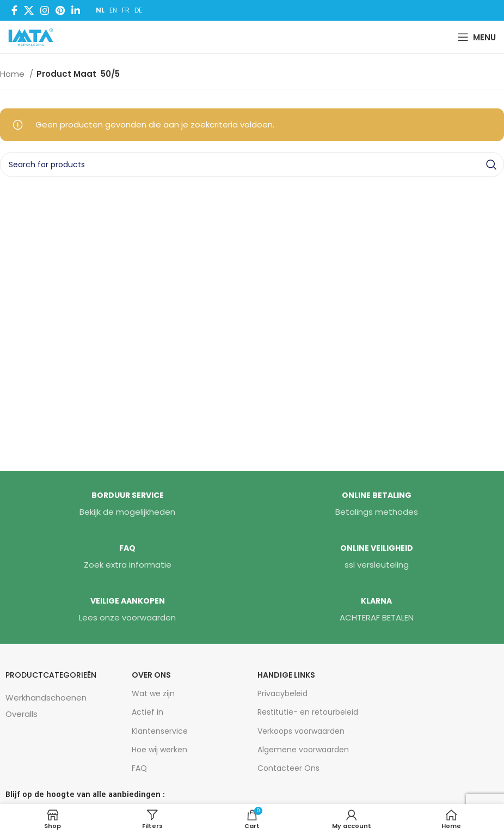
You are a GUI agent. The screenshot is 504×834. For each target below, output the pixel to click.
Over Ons (151, 675)
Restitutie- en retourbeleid (308, 712)
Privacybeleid (282, 693)
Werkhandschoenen (46, 698)
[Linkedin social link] (76, 10)
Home (13, 74)
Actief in (147, 712)
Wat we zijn (153, 693)
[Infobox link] (127, 504)
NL (100, 10)
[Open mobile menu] (477, 37)
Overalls (21, 714)
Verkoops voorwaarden (301, 731)
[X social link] (29, 10)
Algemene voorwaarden (303, 750)
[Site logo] (33, 36)
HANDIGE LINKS (286, 675)
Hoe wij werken (159, 750)
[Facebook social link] (14, 10)
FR (126, 10)
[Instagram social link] (45, 10)
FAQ (139, 768)
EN (113, 10)
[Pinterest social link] (60, 10)
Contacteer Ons (288, 768)
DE (138, 10)
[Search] (252, 165)
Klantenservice (160, 731)
